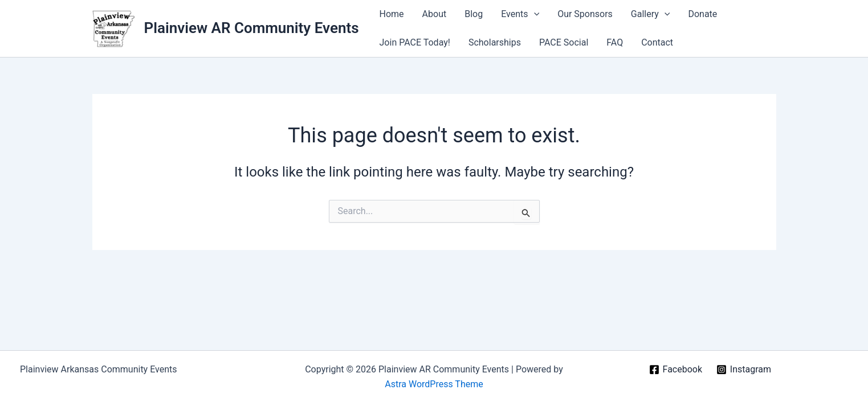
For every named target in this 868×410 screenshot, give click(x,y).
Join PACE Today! (415, 42)
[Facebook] (675, 370)
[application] (534, 14)
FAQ (615, 42)
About (435, 14)
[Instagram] (743, 370)
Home (392, 14)
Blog (474, 14)
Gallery (651, 14)
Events (520, 14)
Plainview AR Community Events (252, 28)
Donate (702, 14)
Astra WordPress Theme (434, 384)
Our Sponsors (585, 14)
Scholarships (495, 42)
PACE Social (564, 42)
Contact (657, 42)
